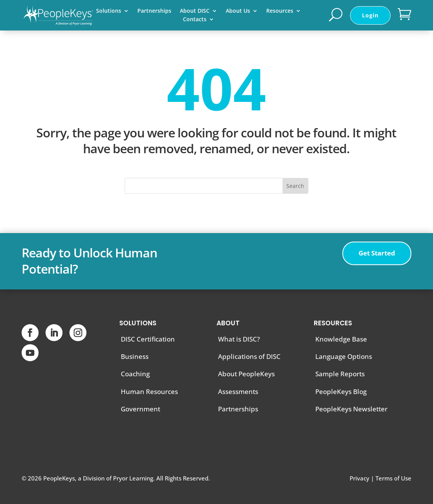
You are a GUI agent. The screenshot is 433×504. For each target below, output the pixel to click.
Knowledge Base (341, 339)
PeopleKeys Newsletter (351, 409)
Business (135, 356)
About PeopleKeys (246, 374)
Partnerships (154, 11)
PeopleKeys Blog (341, 392)
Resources (280, 11)
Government (140, 409)
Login (370, 15)
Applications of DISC (249, 356)
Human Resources (149, 392)
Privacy (359, 478)
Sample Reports (340, 374)
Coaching (135, 374)
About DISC (195, 11)
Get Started (377, 253)
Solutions (109, 11)
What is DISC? (239, 339)
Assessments (238, 392)
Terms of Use (393, 478)
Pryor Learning (133, 478)
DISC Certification (148, 339)
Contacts (195, 20)
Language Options (344, 356)
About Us (238, 11)
